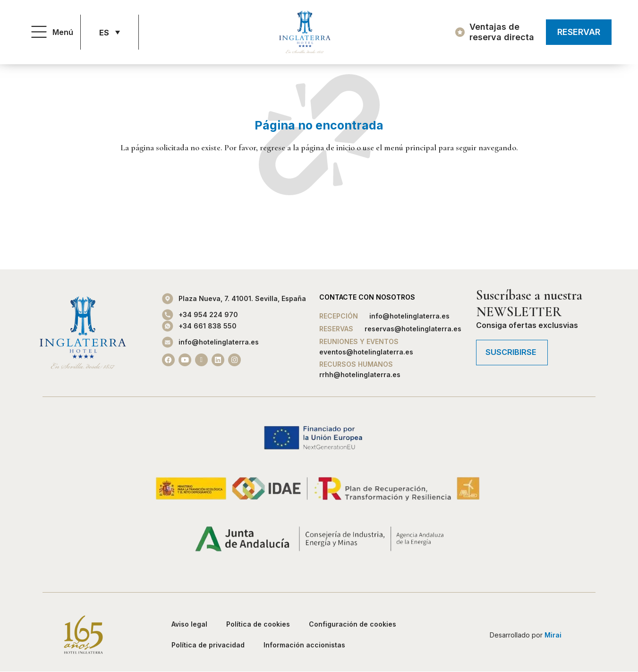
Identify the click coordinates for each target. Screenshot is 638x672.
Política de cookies (258, 624)
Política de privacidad (208, 645)
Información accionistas (304, 645)
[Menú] (39, 32)
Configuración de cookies (353, 624)
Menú (63, 32)
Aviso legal (189, 624)
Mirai (553, 635)
